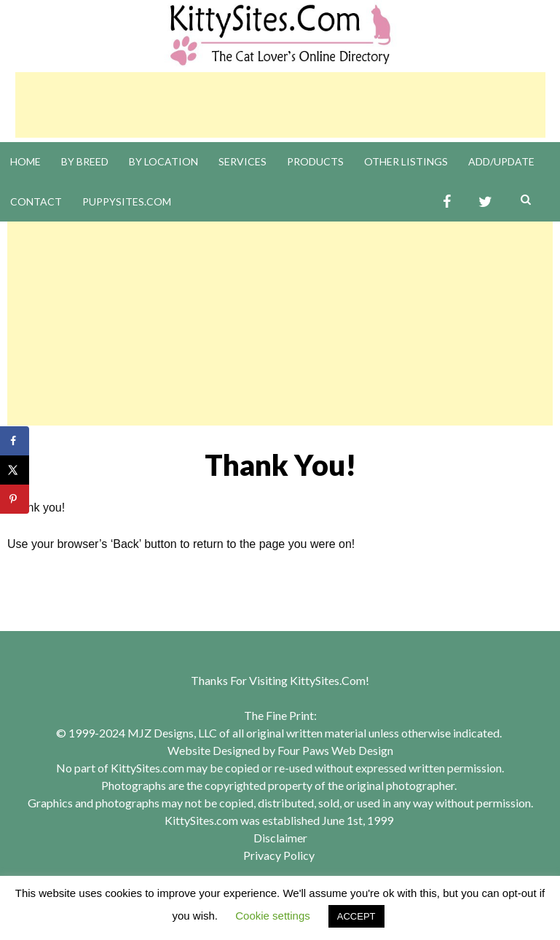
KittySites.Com (328, 680)
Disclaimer (280, 838)
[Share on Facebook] (15, 441)
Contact (36, 201)
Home (25, 161)
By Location (163, 161)
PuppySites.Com (127, 201)
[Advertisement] (280, 105)
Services (242, 161)
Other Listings (406, 161)
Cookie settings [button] (273, 916)
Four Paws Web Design (335, 750)
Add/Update (501, 161)
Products (315, 161)
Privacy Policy (279, 855)
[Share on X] (15, 470)
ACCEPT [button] (356, 916)
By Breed (85, 161)
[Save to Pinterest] (15, 499)
